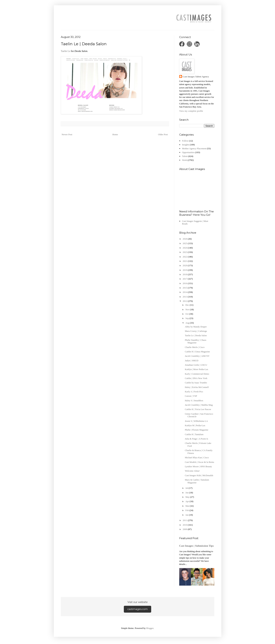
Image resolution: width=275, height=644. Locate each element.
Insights (186, 145)
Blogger (150, 628)
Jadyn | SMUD (192, 360)
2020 (185, 265)
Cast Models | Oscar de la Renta (199, 462)
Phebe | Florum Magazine (197, 430)
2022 (185, 257)
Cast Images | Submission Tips (197, 546)
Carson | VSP (191, 396)
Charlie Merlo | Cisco (195, 347)
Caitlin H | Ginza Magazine (197, 352)
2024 (185, 248)
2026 (185, 239)
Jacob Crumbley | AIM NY (197, 356)
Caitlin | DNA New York (196, 378)
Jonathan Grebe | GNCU (196, 365)
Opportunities (188, 152)
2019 (185, 270)
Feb (187, 510)
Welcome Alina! (192, 471)
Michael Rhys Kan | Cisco (197, 457)
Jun (187, 493)
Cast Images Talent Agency (196, 77)
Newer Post (67, 134)
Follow (185, 141)
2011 (185, 520)
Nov (188, 309)
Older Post (163, 134)
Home (115, 134)
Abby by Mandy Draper (196, 327)
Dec (187, 305)
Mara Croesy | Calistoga (196, 331)
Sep (187, 318)
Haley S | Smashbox (194, 400)
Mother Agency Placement (194, 148)
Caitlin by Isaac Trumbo (196, 383)
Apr (187, 501)
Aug (188, 323)
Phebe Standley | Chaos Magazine (196, 341)
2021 (185, 261)
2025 (185, 243)
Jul (187, 488)
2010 (185, 525)
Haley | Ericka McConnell (197, 387)
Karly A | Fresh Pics (194, 392)
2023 (185, 252)
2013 (185, 297)
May (188, 497)
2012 (185, 301)
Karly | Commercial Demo (197, 374)
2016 (185, 283)
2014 (185, 292)
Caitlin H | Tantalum (194, 434)
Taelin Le (66, 51)
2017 (185, 279)
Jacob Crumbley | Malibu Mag (199, 405)
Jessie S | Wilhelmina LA (196, 421)
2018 (185, 274)
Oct (187, 314)
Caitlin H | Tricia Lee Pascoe (198, 409)
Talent (185, 156)
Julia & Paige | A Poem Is (197, 439)
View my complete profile (191, 111)
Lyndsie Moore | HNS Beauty (198, 466)
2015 (185, 288)
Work (185, 160)
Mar (188, 506)
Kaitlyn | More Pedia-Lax (197, 369)
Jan (187, 515)
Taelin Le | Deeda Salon (196, 335)
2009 (185, 529)
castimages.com (137, 609)
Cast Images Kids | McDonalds (199, 475)
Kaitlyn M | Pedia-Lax (195, 425)
